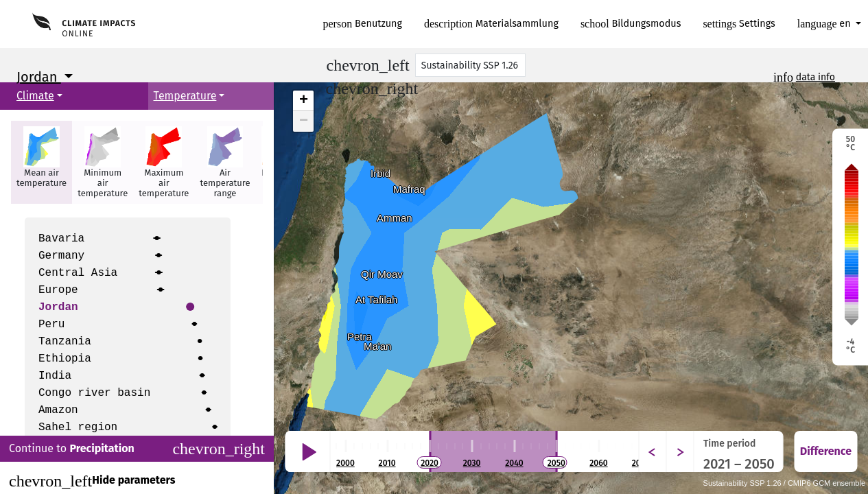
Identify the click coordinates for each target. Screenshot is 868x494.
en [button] (825, 24)
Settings (739, 24)
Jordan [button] (39, 77)
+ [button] (304, 101)
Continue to (137, 449)
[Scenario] (471, 65)
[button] (42, 162)
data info (816, 77)
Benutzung (363, 24)
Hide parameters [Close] (92, 481)
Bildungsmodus (631, 24)
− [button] (304, 121)
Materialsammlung (491, 24)
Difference (826, 451)
